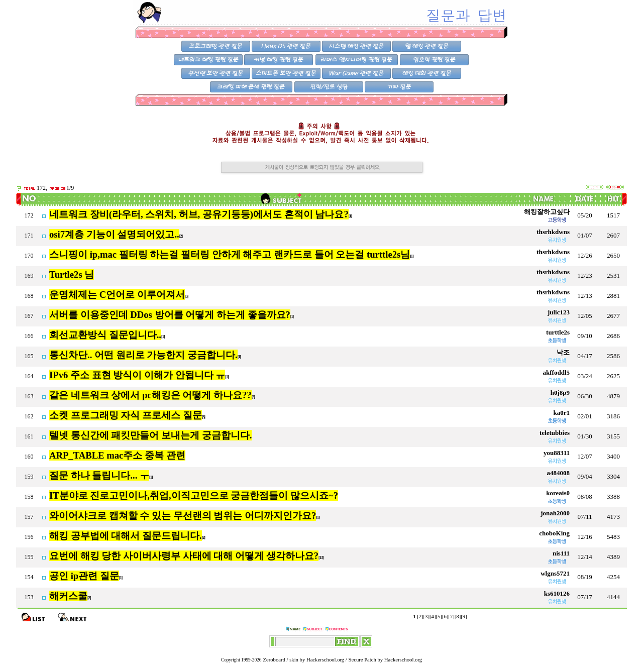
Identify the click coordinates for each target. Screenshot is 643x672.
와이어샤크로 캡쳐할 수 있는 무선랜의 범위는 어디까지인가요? (183, 516)
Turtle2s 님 (72, 274)
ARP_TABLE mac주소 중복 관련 (117, 455)
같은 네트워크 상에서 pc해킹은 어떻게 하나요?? (150, 395)
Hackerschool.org (325, 660)
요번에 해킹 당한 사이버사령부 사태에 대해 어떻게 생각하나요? (184, 556)
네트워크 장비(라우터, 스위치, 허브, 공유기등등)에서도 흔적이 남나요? (199, 214)
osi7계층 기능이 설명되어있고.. (114, 234)
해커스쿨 (68, 596)
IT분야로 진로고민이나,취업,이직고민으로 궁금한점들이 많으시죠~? (194, 495)
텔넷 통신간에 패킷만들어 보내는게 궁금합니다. (150, 435)
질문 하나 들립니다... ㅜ (99, 475)
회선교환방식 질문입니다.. (105, 335)
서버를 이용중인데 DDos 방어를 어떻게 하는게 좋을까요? (170, 315)
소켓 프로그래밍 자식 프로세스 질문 (126, 415)
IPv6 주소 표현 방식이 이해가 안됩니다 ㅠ (137, 375)
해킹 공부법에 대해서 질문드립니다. (126, 536)
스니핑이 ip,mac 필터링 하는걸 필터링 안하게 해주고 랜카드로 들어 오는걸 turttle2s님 (230, 254)
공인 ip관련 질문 (84, 576)
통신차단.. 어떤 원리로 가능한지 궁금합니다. (143, 355)
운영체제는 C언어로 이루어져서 (117, 295)
